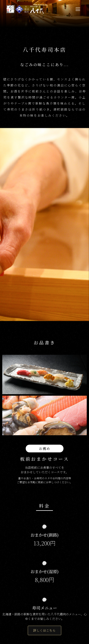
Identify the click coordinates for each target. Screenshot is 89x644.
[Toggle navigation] (78, 9)
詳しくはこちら (44, 630)
